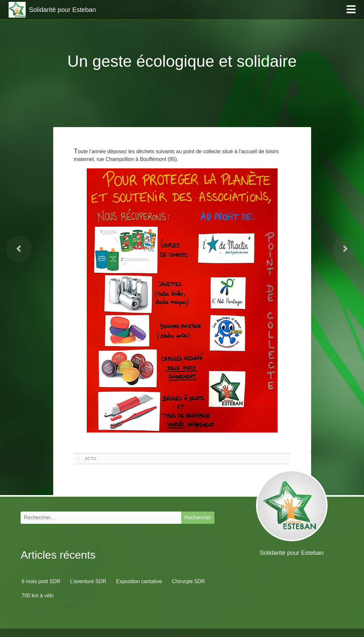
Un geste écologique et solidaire (182, 61)
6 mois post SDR (41, 581)
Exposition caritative (139, 581)
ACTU (90, 458)
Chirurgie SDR (188, 581)
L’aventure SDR (88, 581)
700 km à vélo (38, 596)
